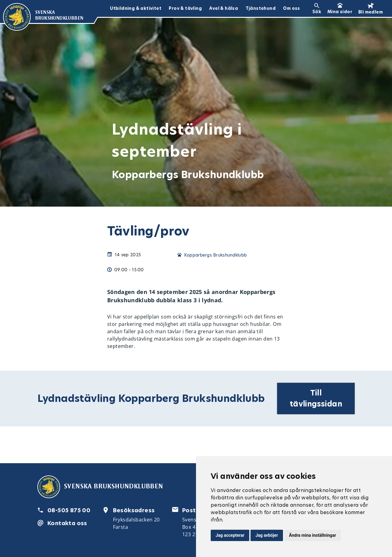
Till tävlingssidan (316, 398)
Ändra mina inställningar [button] (313, 535)
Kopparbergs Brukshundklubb (215, 255)
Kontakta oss (67, 523)
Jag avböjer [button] (267, 535)
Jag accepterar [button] (230, 535)
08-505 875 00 (69, 510)
